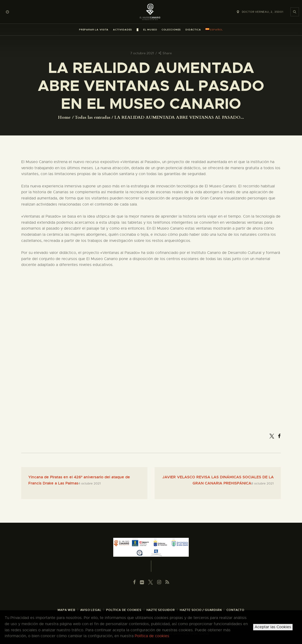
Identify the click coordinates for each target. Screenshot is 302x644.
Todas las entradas (93, 117)
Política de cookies (152, 636)
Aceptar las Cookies (273, 627)
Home (64, 118)
